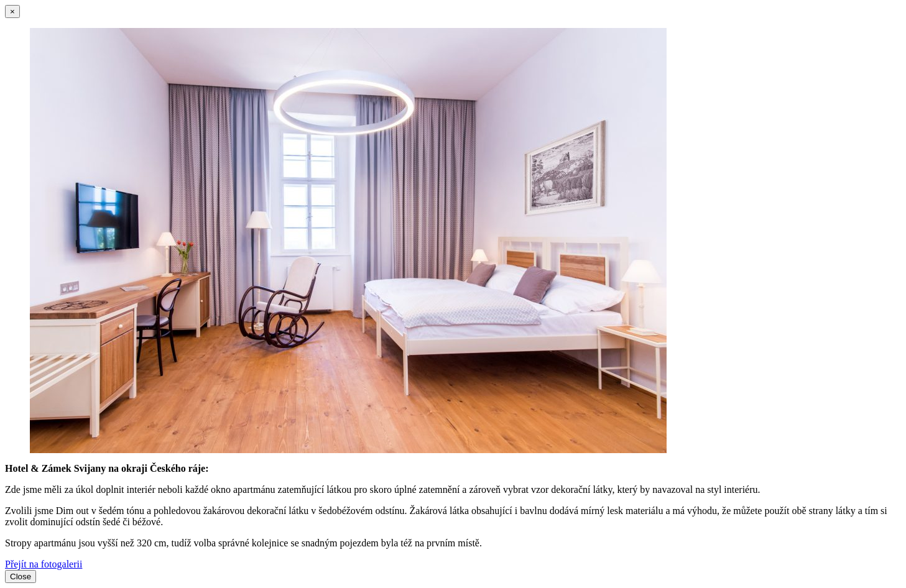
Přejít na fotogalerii (44, 564)
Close (21, 577)
